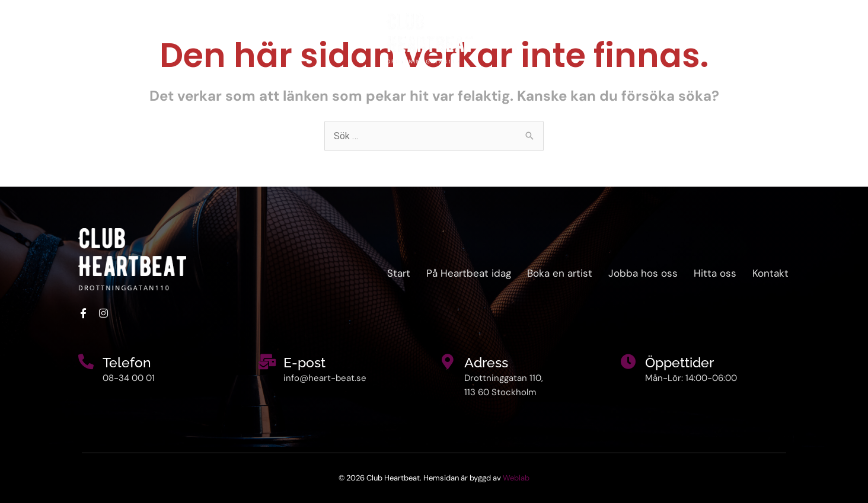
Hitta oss (768, 39)
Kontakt (830, 39)
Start (31, 39)
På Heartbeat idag (110, 39)
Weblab (516, 478)
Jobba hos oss (643, 273)
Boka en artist (690, 39)
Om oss (201, 39)
